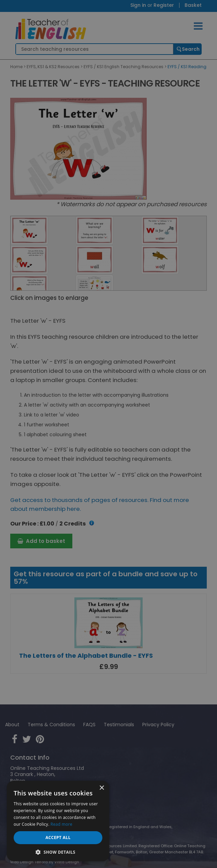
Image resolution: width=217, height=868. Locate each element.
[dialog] (108, 434)
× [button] (102, 788)
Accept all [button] (58, 837)
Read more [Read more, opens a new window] (61, 824)
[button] (58, 851)
